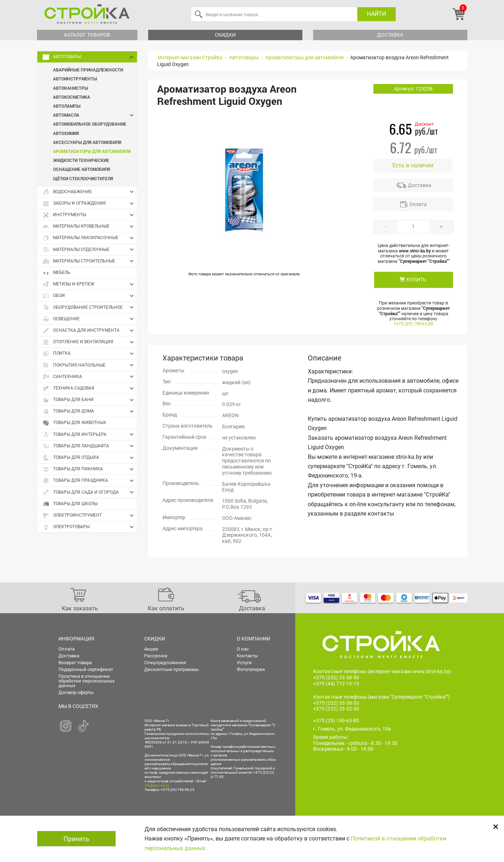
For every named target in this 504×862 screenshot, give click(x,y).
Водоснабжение (90, 192)
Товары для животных (74, 423)
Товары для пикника (90, 469)
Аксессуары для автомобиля (87, 142)
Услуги (244, 663)
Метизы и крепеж (90, 284)
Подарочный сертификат (86, 669)
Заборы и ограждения (90, 204)
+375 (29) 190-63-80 (413, 324)
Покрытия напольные (90, 365)
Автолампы (67, 106)
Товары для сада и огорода (90, 492)
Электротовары (90, 527)
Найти (376, 14)
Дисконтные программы (171, 669)
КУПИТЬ (416, 280)
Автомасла (95, 115)
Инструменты (90, 215)
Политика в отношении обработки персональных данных (86, 681)
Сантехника (90, 377)
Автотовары (90, 57)
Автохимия (66, 133)
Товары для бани (90, 400)
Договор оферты (76, 692)
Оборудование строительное (90, 307)
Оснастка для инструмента (90, 331)
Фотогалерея (251, 669)
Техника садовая (90, 388)
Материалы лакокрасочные (90, 238)
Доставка (390, 35)
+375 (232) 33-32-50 (336, 709)
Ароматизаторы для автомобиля (92, 151)
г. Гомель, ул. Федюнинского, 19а (352, 729)
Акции (151, 649)
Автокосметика (72, 97)
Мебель (56, 273)
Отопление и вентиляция (90, 342)
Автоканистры (70, 88)
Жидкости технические (81, 160)
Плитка (90, 354)
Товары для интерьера (90, 434)
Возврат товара (75, 663)
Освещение (90, 319)
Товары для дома (90, 411)
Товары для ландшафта (90, 446)
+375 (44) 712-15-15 (336, 684)
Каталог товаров (87, 35)
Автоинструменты (75, 79)
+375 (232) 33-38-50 (336, 677)
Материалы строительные (90, 261)
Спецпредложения (165, 663)
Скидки (225, 35)
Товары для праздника (90, 481)
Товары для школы (70, 504)
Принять (76, 839)
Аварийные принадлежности (88, 70)
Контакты (247, 656)
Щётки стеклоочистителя (83, 178)
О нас (243, 649)
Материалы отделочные (90, 250)
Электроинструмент (90, 516)
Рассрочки (156, 656)
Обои (90, 296)
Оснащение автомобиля (82, 169)
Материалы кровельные (90, 227)
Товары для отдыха (90, 458)
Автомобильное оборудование (90, 124)
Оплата (418, 204)
